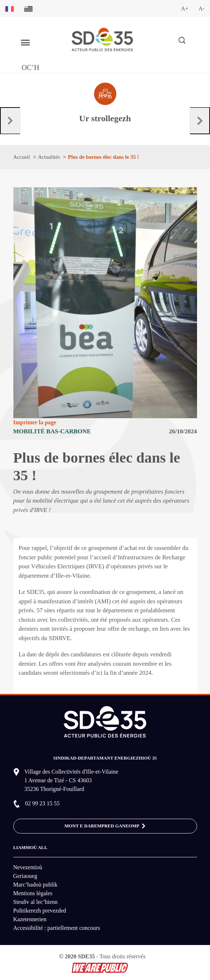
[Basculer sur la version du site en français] (10, 8)
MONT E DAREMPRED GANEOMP (105, 826)
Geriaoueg (25, 876)
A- (202, 8)
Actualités (49, 157)
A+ (185, 8)
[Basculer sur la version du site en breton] (28, 8)
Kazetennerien (30, 919)
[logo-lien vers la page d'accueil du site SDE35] (102, 39)
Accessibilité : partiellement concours (57, 928)
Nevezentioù (28, 867)
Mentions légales (33, 893)
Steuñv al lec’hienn (36, 902)
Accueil (22, 157)
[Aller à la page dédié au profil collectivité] (105, 104)
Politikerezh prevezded (40, 911)
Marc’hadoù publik (35, 885)
